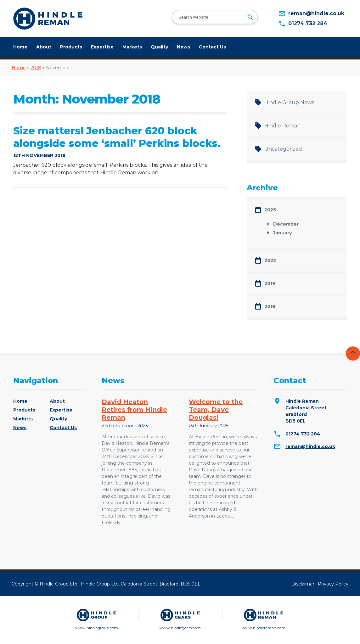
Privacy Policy (333, 584)
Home (20, 47)
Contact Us (212, 47)
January (282, 233)
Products (71, 47)
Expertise (102, 47)
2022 (270, 260)
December (286, 224)
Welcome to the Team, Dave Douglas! (216, 410)
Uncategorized (283, 149)
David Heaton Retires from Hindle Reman (134, 410)
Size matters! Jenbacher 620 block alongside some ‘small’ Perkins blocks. (117, 137)
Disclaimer (303, 584)
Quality (159, 47)
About (44, 47)
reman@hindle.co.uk (310, 446)
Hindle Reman (282, 126)
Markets (132, 47)
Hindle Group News (289, 102)
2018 (36, 68)
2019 (270, 283)
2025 (270, 210)
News (183, 47)
